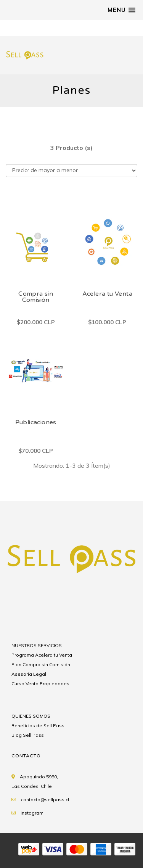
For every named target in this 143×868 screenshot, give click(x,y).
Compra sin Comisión (36, 297)
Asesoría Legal (29, 674)
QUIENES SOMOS (31, 716)
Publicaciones (36, 422)
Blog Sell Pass (28, 735)
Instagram (32, 813)
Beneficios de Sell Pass (38, 725)
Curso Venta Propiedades (40, 684)
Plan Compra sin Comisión (41, 664)
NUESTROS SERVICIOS (37, 645)
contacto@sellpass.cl (45, 800)
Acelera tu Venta (107, 294)
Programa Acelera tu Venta (42, 655)
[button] (121, 10)
